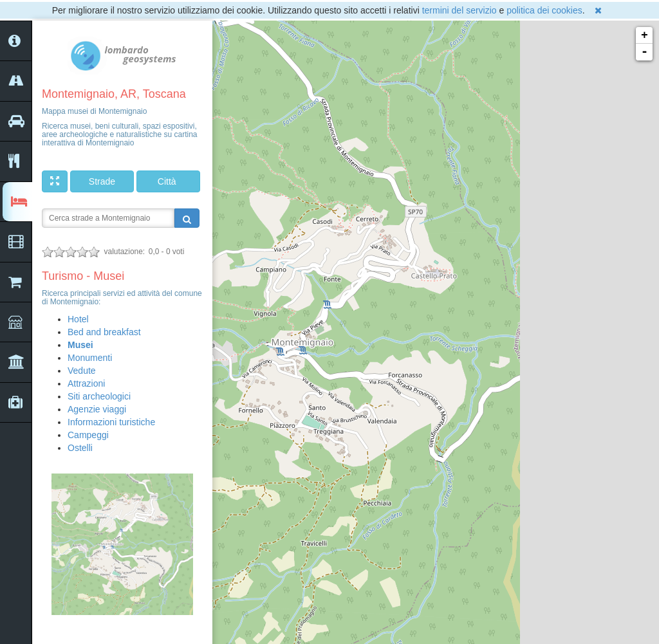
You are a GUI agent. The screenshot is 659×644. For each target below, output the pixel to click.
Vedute (82, 371)
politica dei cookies (544, 10)
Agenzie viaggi (97, 409)
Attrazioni (86, 383)
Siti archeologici (99, 396)
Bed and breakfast (104, 332)
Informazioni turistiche (111, 422)
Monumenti (90, 358)
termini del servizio (459, 10)
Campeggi (88, 435)
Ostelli (80, 448)
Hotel (78, 319)
